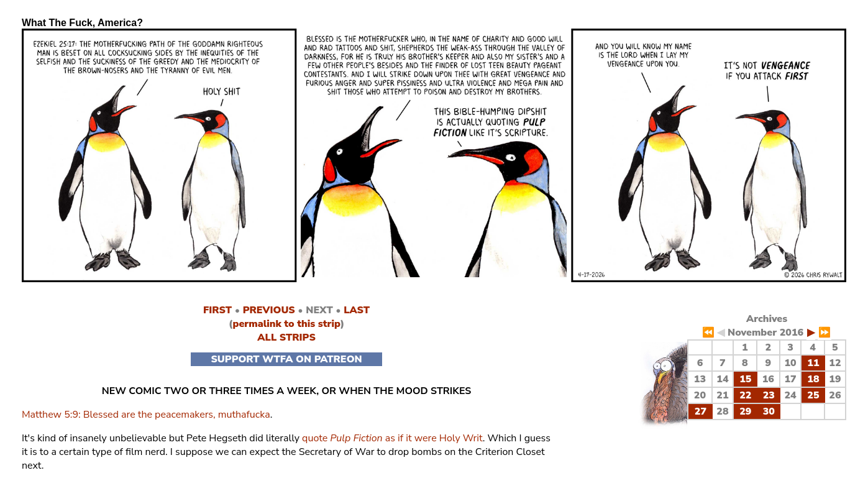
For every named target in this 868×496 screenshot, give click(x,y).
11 (813, 363)
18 (813, 379)
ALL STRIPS (286, 338)
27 (701, 411)
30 (769, 411)
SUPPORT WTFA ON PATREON (286, 359)
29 (745, 411)
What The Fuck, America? (82, 23)
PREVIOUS (269, 310)
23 (769, 395)
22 (745, 395)
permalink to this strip (286, 324)
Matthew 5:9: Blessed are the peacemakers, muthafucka (146, 415)
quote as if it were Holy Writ (392, 438)
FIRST (217, 310)
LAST (357, 310)
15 (745, 379)
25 (813, 395)
